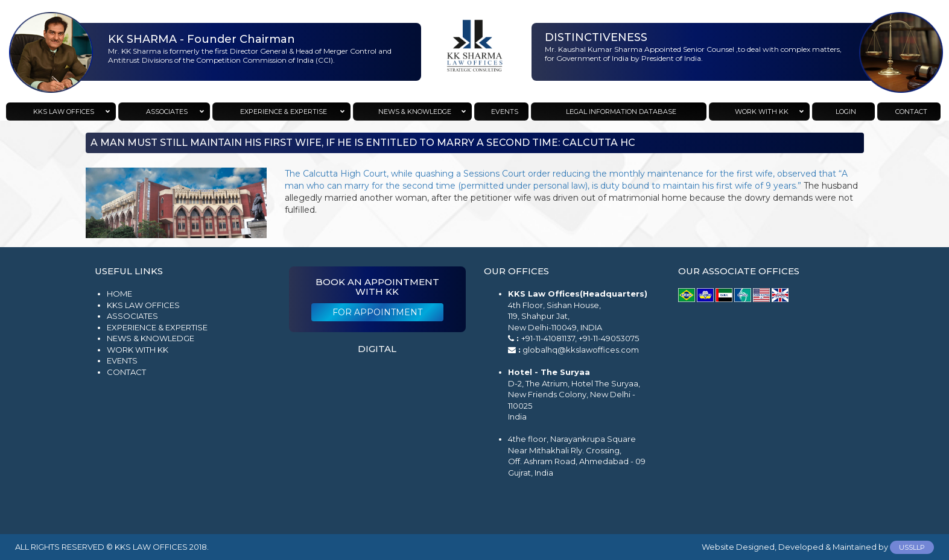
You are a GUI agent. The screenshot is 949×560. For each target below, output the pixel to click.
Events (122, 360)
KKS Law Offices (143, 305)
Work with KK (138, 350)
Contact (126, 372)
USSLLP (912, 547)
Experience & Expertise (157, 327)
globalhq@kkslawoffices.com (581, 350)
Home (119, 294)
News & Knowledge (151, 338)
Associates (132, 316)
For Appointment (377, 312)
